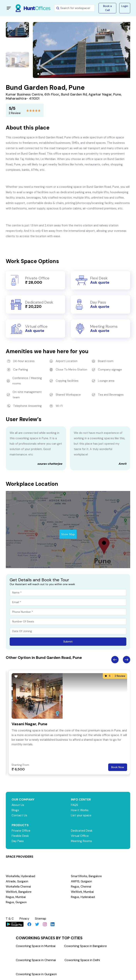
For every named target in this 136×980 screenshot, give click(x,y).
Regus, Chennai (81, 887)
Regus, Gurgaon (16, 902)
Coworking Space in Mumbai (36, 946)
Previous (115, 660)
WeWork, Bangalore (19, 892)
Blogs (15, 810)
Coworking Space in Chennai (36, 960)
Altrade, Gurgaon (17, 881)
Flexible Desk (20, 836)
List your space (81, 815)
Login (125, 6)
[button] (38, 74)
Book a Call (108, 8)
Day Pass (18, 841)
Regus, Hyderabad (83, 897)
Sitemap (41, 919)
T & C (10, 919)
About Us (18, 805)
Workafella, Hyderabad (20, 876)
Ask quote (100, 282)
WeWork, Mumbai (82, 892)
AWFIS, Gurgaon (81, 881)
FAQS (74, 805)
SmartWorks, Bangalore (86, 876)
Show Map (68, 534)
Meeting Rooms (81, 841)
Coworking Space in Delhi (82, 960)
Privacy (24, 919)
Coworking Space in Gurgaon (36, 974)
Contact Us (19, 815)
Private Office (21, 831)
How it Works (80, 810)
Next (127, 660)
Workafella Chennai (18, 887)
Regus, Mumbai (16, 897)
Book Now (118, 767)
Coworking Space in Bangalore (85, 946)
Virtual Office (80, 836)
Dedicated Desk (82, 831)
